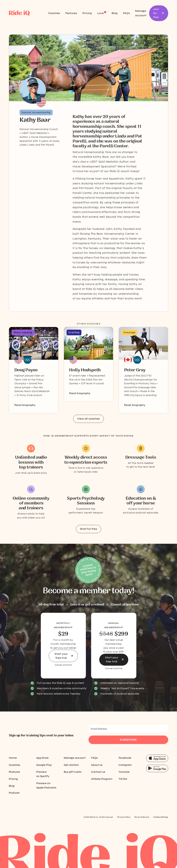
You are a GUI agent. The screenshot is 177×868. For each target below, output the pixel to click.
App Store (43, 758)
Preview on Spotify (43, 774)
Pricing (87, 13)
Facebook (125, 758)
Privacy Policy (124, 817)
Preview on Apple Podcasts (46, 785)
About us (97, 765)
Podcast (14, 793)
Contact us (98, 772)
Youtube (124, 772)
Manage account (141, 13)
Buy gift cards (73, 772)
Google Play (44, 765)
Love (102, 13)
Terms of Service (142, 817)
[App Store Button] (157, 758)
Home (13, 758)
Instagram (125, 765)
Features (71, 13)
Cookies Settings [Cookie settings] (161, 817)
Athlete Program (102, 779)
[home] (24, 13)
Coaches (54, 13)
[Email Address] (128, 729)
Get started (71, 765)
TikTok (123, 779)
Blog (115, 13)
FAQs (127, 13)
